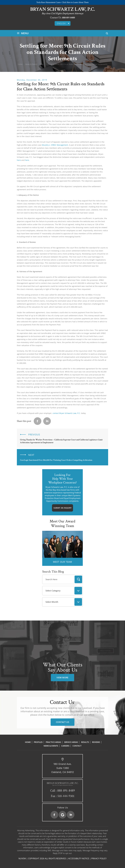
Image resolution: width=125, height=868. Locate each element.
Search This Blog (53, 572)
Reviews (96, 742)
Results (85, 742)
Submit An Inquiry (62, 508)
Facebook (54, 815)
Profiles (38, 742)
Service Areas (71, 742)
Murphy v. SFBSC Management (55, 145)
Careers (65, 746)
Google (62, 815)
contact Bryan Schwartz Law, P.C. (67, 413)
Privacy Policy (99, 859)
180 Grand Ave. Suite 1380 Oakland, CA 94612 (63, 768)
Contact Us (62, 722)
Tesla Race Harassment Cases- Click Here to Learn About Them (62, 2)
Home (28, 742)
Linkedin (47, 421)
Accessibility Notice (79, 859)
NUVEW (22, 859)
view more (62, 678)
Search (78, 579)
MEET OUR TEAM (62, 562)
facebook (38, 421)
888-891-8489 (69, 18)
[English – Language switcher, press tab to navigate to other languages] (63, 23)
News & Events (51, 746)
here (19, 160)
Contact (77, 746)
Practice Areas (53, 742)
